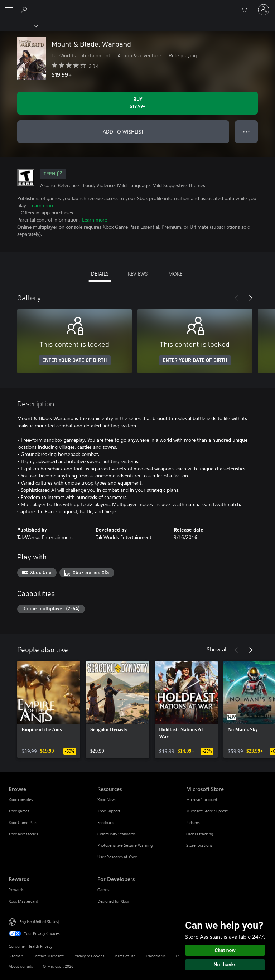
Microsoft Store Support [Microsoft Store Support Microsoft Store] (207, 811)
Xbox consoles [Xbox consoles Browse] (21, 799)
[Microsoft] (137, 5)
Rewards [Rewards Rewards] (16, 890)
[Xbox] (19, 25)
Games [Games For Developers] (103, 890)
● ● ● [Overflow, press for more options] (247, 132)
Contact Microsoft (48, 956)
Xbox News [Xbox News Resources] (107, 799)
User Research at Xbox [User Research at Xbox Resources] (117, 857)
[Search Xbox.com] (25, 9)
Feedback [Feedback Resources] (105, 822)
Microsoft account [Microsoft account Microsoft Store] (202, 799)
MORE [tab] (175, 274)
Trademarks (156, 956)
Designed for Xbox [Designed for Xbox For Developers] (113, 901)
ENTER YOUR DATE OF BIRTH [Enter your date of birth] (75, 360)
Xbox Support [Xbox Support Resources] (109, 811)
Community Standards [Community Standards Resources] (117, 834)
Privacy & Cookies (89, 956)
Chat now (225, 950)
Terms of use (125, 956)
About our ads (21, 966)
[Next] (251, 298)
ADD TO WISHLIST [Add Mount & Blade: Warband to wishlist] (123, 132)
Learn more (42, 205)
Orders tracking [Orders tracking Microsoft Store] (200, 834)
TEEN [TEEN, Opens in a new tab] (53, 174)
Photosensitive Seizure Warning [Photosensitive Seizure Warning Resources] (125, 845)
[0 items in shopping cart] (246, 10)
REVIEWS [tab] (138, 274)
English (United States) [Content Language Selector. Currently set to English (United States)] (39, 921)
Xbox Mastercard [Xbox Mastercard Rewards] (23, 901)
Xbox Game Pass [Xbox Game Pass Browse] (23, 822)
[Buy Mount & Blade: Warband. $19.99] (137, 103)
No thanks (225, 965)
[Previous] (236, 298)
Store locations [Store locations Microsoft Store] (199, 845)
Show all (217, 649)
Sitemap (16, 956)
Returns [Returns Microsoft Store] (193, 822)
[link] (49, 709)
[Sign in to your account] (264, 10)
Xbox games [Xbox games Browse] (19, 811)
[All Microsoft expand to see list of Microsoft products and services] (9, 10)
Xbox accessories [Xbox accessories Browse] (23, 834)
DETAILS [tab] (100, 274)
